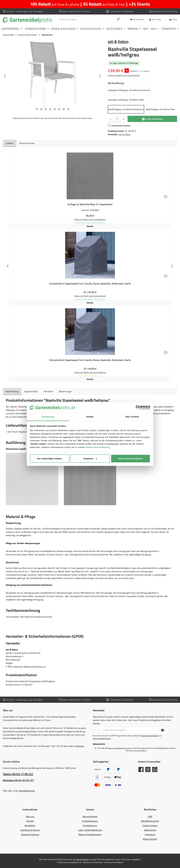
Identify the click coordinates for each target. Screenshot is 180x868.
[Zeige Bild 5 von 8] (55, 109)
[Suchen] (118, 19)
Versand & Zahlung (30, 834)
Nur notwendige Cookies (50, 459)
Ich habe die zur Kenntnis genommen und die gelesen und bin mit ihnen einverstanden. (137, 749)
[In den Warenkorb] (152, 119)
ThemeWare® (118, 862)
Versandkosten (83, 859)
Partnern (80, 746)
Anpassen (90, 459)
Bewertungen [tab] (65, 391)
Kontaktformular (27, 791)
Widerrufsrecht (150, 839)
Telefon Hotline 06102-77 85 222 (76, 11)
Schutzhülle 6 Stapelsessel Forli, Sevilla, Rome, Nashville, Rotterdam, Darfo (90, 360)
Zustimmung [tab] (48, 417)
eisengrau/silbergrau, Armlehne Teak (126, 100)
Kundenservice (90, 825)
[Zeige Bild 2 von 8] (41, 109)
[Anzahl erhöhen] (124, 119)
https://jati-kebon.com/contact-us (29, 666)
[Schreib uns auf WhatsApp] (155, 769)
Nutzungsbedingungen (102, 738)
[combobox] (86, 19)
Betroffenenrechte (150, 821)
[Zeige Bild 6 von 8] (59, 109)
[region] (53, 76)
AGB (160, 748)
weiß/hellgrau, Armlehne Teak (160, 109)
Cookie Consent (150, 825)
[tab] (12, 391)
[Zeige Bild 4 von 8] (50, 109)
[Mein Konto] (155, 19)
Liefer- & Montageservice (90, 830)
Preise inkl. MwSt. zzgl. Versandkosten (124, 75)
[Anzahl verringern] (111, 119)
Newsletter (30, 825)
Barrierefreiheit (90, 816)
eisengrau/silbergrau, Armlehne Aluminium (129, 90)
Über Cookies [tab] (132, 417)
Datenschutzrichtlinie (150, 736)
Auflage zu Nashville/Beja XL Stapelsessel (90, 204)
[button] (32, 479)
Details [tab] (90, 417)
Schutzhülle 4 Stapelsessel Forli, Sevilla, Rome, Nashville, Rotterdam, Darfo (90, 284)
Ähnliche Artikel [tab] (27, 143)
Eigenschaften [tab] (31, 391)
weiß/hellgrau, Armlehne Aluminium (126, 109)
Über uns (30, 816)
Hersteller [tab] (48, 391)
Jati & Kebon (118, 41)
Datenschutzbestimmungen (119, 748)
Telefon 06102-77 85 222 (18, 774)
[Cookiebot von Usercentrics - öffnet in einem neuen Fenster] (138, 407)
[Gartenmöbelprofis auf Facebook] (141, 769)
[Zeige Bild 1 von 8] (37, 109)
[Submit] (163, 730)
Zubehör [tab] (10, 143)
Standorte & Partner (30, 830)
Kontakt (30, 821)
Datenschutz (150, 830)
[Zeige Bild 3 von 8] (46, 109)
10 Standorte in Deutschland (121, 11)
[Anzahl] (117, 119)
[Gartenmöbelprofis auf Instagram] (148, 769)
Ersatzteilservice (90, 821)
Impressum (150, 834)
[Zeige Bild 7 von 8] (64, 109)
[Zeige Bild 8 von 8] (68, 109)
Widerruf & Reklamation (90, 834)
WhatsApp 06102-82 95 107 (18, 780)
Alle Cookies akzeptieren (130, 459)
